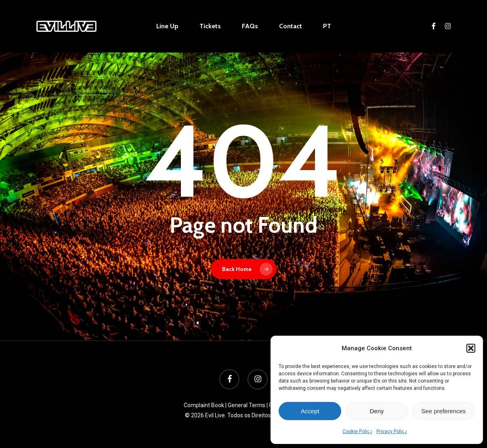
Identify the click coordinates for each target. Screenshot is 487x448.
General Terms (247, 405)
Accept (310, 411)
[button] (471, 348)
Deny (377, 411)
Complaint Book (204, 405)
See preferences (443, 411)
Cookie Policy (357, 431)
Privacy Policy (392, 431)
